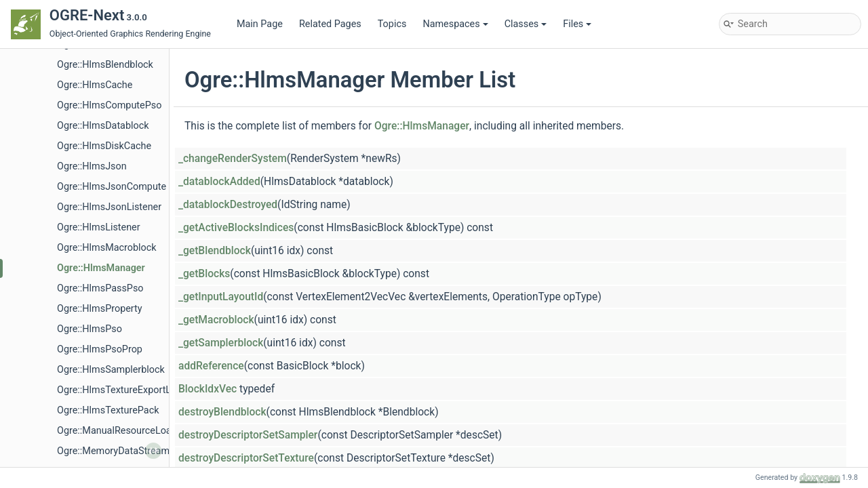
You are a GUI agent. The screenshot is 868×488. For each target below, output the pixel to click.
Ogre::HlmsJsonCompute (112, 187)
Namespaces (455, 24)
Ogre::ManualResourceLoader (121, 431)
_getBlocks (204, 274)
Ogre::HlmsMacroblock (107, 248)
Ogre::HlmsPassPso (100, 288)
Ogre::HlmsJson (92, 166)
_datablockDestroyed (228, 205)
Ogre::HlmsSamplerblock (111, 370)
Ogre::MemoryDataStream (113, 451)
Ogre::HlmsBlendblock (105, 65)
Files (577, 24)
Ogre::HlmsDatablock (103, 126)
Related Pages (330, 24)
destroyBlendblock (222, 412)
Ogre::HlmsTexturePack (108, 410)
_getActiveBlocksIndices (236, 228)
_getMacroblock (216, 320)
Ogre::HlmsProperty (100, 309)
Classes (526, 24)
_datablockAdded (219, 182)
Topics (392, 24)
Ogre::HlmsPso (90, 329)
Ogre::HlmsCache (95, 85)
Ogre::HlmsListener (99, 227)
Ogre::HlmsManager (101, 268)
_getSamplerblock (221, 343)
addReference (211, 366)
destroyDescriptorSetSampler (248, 435)
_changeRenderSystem (233, 159)
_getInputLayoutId (221, 297)
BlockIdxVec (208, 389)
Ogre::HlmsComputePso (109, 105)
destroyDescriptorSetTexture (246, 458)
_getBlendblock (215, 251)
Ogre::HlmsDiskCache (104, 146)
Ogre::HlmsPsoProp (100, 349)
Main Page (260, 24)
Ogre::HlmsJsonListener (109, 207)
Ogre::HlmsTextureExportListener (129, 390)
